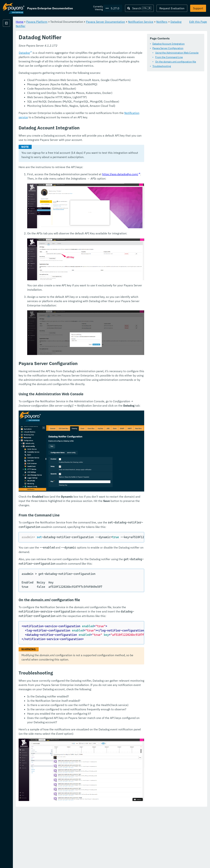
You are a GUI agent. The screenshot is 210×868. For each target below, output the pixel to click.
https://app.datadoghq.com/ (165, 214)
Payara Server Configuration (84, 58)
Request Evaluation (172, 8)
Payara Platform (14, 36)
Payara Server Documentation (150, 22)
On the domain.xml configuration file (92, 71)
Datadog (69, 93)
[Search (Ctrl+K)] (139, 8)
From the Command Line (85, 67)
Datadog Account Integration (85, 53)
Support (198, 8)
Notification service (181, 153)
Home (64, 22)
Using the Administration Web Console (93, 62)
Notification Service (73, 26)
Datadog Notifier (113, 26)
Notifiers (94, 26)
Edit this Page (198, 22)
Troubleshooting (78, 76)
